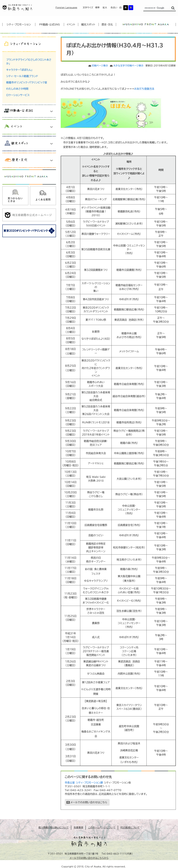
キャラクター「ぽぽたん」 (19, 70)
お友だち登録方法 (144, 89)
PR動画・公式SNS (50, 24)
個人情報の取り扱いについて (53, 827)
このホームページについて (102, 827)
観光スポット (88, 24)
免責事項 (78, 827)
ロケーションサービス (18, 95)
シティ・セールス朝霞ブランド (22, 76)
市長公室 (70, 783)
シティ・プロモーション (19, 24)
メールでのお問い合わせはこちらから (89, 858)
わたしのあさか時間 (17, 89)
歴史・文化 (107, 24)
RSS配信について (130, 827)
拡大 (105, 8)
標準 (97, 8)
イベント (71, 24)
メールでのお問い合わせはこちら (89, 802)
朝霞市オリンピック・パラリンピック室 (27, 82)
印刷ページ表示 (100, 66)
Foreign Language (66, 8)
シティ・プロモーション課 (90, 783)
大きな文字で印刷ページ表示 (128, 66)
